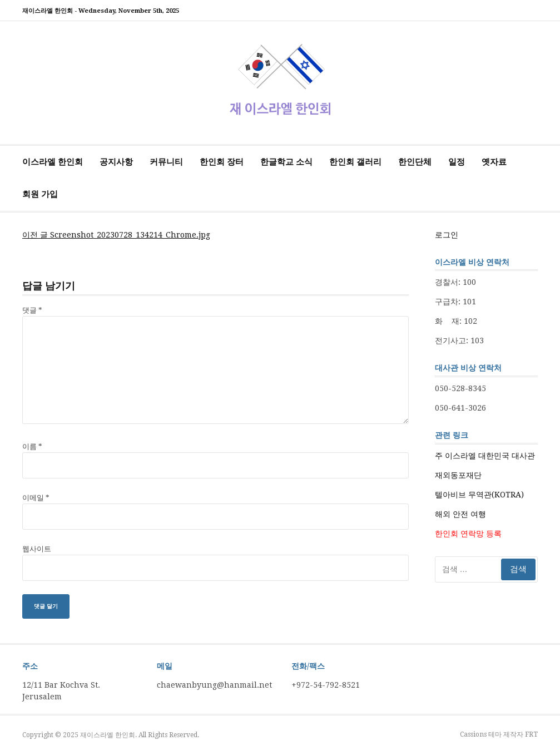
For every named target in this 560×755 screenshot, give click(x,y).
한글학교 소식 (286, 162)
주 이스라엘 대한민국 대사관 (485, 456)
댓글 (32, 310)
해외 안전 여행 (460, 514)
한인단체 (415, 162)
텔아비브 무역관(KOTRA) (479, 495)
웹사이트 (37, 549)
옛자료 (494, 162)
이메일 (36, 498)
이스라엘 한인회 (53, 162)
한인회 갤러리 (355, 162)
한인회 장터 (222, 162)
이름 (32, 446)
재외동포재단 (458, 475)
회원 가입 (40, 194)
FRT (531, 734)
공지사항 (116, 162)
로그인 (447, 235)
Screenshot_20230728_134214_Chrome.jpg (116, 235)
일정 (457, 162)
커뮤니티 (166, 162)
